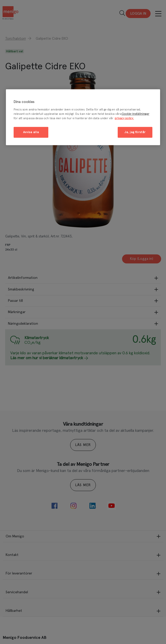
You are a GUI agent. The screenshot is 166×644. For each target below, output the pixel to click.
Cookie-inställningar (135, 114)
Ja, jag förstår (135, 132)
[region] (83, 117)
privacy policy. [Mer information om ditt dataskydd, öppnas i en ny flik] (124, 118)
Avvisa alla (31, 132)
